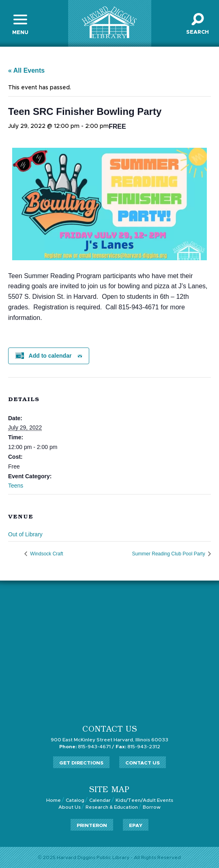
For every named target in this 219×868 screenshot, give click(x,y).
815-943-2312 (138, 747)
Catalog (75, 800)
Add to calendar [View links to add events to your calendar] (50, 356)
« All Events (26, 70)
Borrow (152, 807)
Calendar (100, 800)
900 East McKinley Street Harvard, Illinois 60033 (109, 740)
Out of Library (25, 534)
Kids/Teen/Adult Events (144, 800)
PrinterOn (92, 825)
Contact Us (143, 763)
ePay (136, 825)
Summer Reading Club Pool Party (169, 554)
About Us (70, 807)
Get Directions (81, 763)
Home (54, 800)
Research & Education (112, 807)
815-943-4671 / (87, 747)
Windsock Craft (46, 554)
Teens (16, 486)
